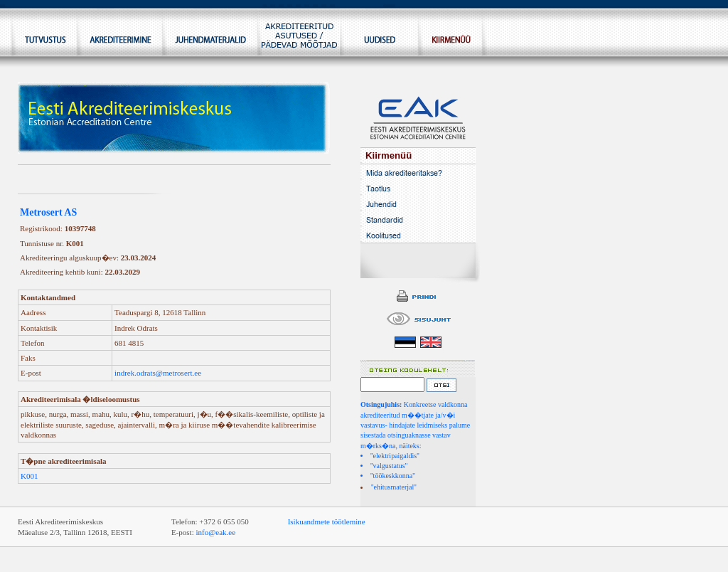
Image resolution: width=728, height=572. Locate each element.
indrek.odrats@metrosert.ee (158, 373)
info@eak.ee (215, 532)
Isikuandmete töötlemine (327, 521)
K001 (29, 476)
